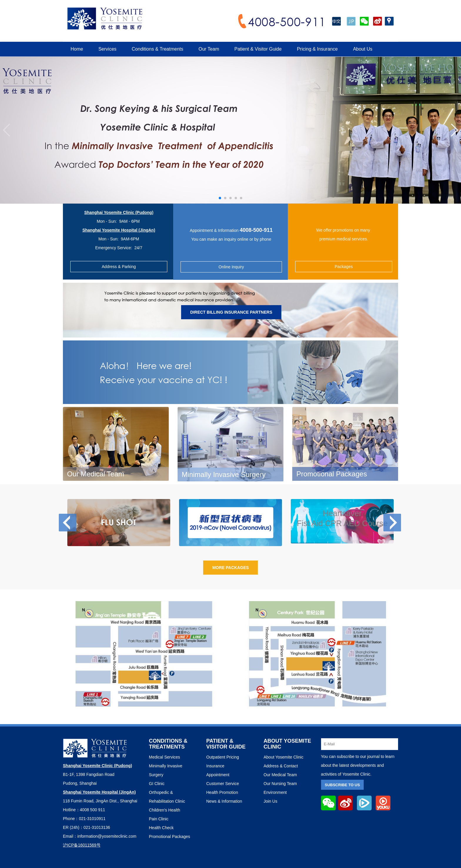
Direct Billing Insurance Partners (231, 312)
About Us (363, 49)
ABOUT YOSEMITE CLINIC (288, 744)
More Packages (230, 568)
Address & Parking (119, 267)
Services (107, 49)
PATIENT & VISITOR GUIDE (226, 744)
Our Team (209, 49)
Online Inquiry (231, 267)
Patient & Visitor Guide (258, 49)
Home (77, 49)
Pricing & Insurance (317, 49)
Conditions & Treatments (157, 49)
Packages (344, 267)
